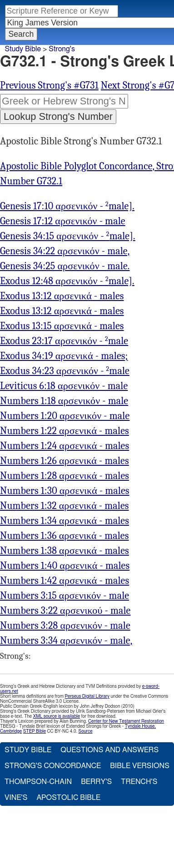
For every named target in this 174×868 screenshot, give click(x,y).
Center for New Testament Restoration (126, 721)
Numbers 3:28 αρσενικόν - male (65, 626)
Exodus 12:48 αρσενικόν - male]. (67, 281)
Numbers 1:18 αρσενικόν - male (64, 401)
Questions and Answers (109, 750)
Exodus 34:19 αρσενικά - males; (64, 356)
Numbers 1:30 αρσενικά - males (65, 491)
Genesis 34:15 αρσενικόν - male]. (68, 236)
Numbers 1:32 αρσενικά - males (65, 506)
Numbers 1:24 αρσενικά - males (65, 446)
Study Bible (23, 49)
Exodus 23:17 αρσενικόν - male (64, 341)
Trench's (139, 782)
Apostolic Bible (68, 798)
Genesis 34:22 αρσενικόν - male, (65, 251)
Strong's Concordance (53, 766)
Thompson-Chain (38, 782)
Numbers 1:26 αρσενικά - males (65, 461)
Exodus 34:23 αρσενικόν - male (65, 371)
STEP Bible (35, 731)
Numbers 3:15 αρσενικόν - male (65, 596)
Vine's (16, 798)
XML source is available (57, 716)
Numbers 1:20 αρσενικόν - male (65, 416)
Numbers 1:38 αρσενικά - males (65, 551)
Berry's (96, 782)
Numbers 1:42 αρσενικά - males (65, 581)
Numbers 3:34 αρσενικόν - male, (66, 641)
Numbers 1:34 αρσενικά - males (65, 521)
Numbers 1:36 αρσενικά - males (65, 536)
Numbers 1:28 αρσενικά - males (65, 476)
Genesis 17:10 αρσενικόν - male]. (67, 206)
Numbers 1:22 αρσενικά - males (65, 431)
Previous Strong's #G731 (49, 85)
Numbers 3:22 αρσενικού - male (65, 611)
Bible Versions (140, 766)
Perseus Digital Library (87, 696)
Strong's (62, 49)
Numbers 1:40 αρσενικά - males (65, 566)
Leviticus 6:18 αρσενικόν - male (64, 386)
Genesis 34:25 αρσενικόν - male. (65, 266)
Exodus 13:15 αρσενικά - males (62, 326)
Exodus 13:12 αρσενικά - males (62, 296)
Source (85, 731)
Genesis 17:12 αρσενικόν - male (63, 221)
